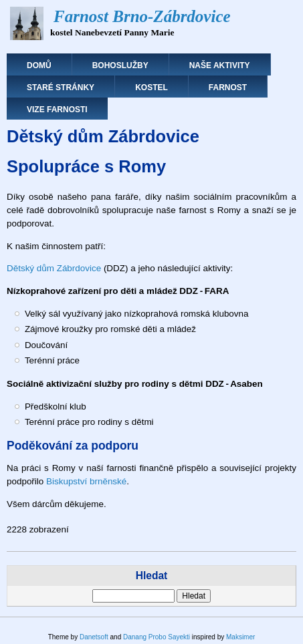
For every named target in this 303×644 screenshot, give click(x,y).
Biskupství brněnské (86, 481)
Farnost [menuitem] (228, 88)
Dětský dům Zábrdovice (54, 268)
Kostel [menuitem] (151, 88)
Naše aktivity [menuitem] (220, 65)
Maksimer (240, 637)
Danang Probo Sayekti (157, 637)
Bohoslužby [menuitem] (120, 65)
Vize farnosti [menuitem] (57, 110)
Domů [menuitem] (39, 65)
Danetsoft (94, 637)
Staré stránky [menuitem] (61, 88)
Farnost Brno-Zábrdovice (142, 16)
